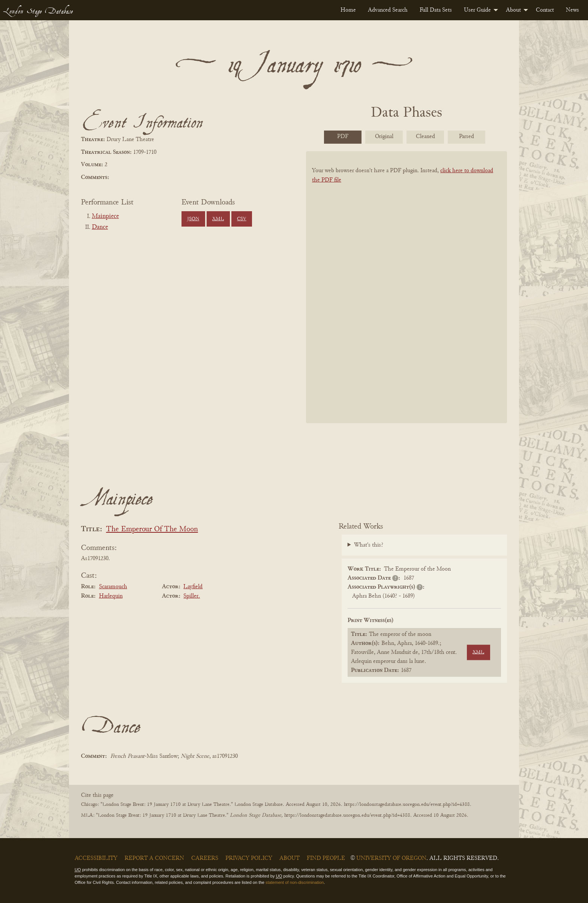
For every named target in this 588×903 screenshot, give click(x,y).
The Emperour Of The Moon (152, 530)
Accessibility (96, 858)
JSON (193, 219)
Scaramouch (113, 587)
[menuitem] (348, 10)
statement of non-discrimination (295, 882)
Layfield (193, 587)
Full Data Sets (436, 10)
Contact (545, 10)
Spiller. (192, 596)
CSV (242, 219)
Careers (205, 858)
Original (384, 137)
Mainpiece (105, 216)
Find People (326, 858)
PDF (343, 137)
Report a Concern (154, 858)
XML (218, 219)
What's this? (369, 545)
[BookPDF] (406, 297)
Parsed (466, 137)
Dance (100, 227)
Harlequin (111, 596)
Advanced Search (388, 10)
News (572, 10)
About (513, 10)
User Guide (477, 10)
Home (348, 10)
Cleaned (425, 137)
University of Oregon (391, 858)
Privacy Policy (249, 858)
